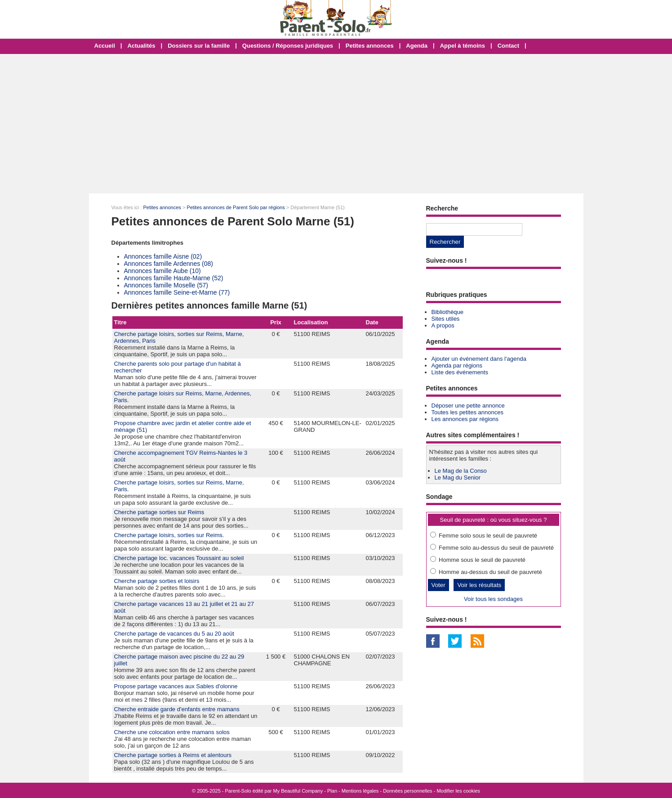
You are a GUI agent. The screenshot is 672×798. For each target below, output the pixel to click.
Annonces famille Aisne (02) (163, 256)
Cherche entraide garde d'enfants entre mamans (177, 709)
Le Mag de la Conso (461, 471)
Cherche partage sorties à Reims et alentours (173, 755)
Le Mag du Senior (458, 477)
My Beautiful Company (298, 791)
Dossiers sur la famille (199, 46)
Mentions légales (360, 791)
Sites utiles (446, 319)
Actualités (141, 46)
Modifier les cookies (458, 791)
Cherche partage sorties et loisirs (157, 581)
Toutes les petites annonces (467, 412)
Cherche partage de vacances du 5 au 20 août (174, 634)
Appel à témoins (463, 46)
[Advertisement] (336, 124)
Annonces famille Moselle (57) (166, 285)
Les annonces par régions (465, 419)
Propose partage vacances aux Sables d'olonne (176, 686)
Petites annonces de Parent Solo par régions (236, 207)
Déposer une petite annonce (468, 406)
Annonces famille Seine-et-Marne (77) (177, 292)
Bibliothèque (448, 312)
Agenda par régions (457, 365)
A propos (443, 325)
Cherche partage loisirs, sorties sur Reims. (169, 535)
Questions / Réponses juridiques (288, 46)
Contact (508, 46)
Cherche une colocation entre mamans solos (172, 732)
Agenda (417, 46)
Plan (332, 791)
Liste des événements (460, 372)
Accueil (105, 46)
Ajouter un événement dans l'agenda (479, 359)
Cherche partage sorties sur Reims (159, 512)
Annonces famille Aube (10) (162, 271)
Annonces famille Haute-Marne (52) (174, 278)
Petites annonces (370, 46)
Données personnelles (407, 791)
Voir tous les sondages (493, 599)
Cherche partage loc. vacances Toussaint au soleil (179, 558)
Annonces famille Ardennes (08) (169, 264)
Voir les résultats (479, 585)
